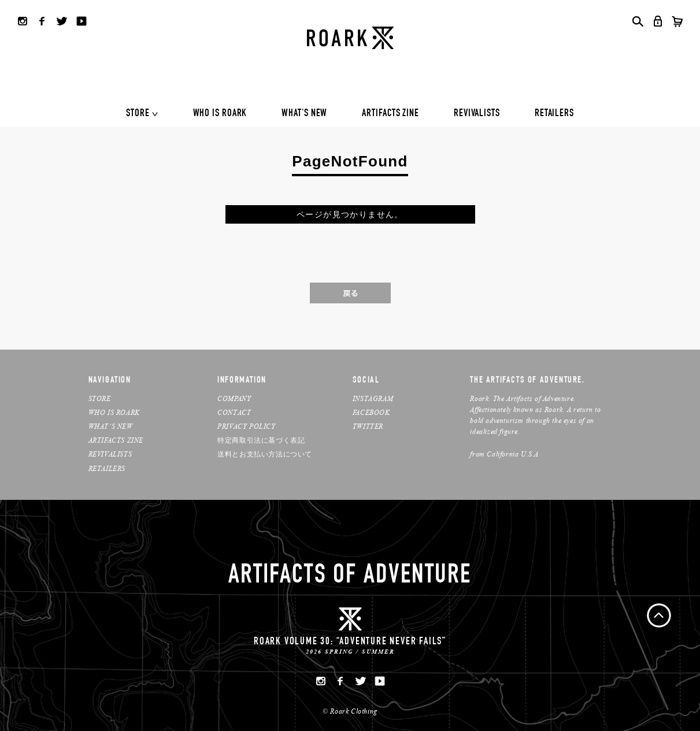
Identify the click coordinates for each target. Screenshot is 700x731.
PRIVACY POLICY (246, 426)
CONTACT (234, 412)
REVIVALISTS (477, 114)
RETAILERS (554, 114)
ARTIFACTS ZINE (390, 114)
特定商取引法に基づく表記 (261, 440)
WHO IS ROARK (220, 114)
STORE (138, 114)
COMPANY (234, 398)
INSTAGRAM (373, 398)
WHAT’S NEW (111, 426)
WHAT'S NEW (304, 114)
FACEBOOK (371, 412)
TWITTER (368, 426)
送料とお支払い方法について (265, 454)
